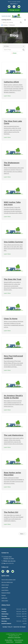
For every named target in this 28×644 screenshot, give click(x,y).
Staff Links (4, 598)
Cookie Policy (10, 642)
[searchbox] (14, 50)
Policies (4, 595)
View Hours (14, 4)
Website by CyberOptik (14, 638)
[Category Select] (14, 46)
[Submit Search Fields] (24, 50)
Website (12, 25)
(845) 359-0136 (11, 561)
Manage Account (14, 10)
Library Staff (5, 587)
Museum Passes (6, 593)
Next (22, 534)
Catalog (5, 25)
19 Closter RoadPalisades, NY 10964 (9, 558)
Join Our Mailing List (7, 582)
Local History (5, 590)
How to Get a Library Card (8, 580)
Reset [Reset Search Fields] (14, 53)
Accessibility (19, 642)
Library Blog (5, 601)
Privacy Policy (9, 640)
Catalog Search (6, 20)
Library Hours (5, 585)
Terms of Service (19, 640)
